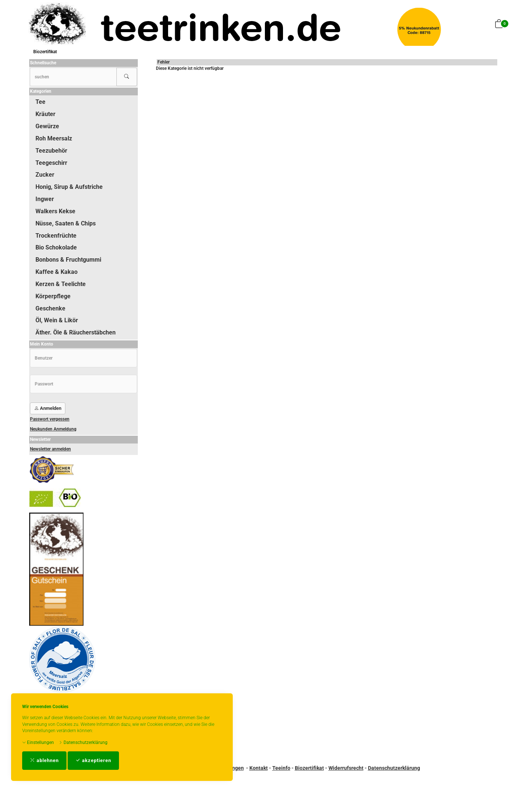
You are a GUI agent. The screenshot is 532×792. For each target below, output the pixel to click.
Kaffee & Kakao (57, 272)
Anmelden (48, 408)
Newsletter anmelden (50, 449)
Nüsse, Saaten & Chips (66, 223)
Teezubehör (51, 151)
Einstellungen (38, 742)
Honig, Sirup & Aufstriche (69, 187)
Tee (40, 102)
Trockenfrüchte (56, 236)
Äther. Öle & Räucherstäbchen (76, 332)
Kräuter (45, 114)
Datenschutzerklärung (83, 742)
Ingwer (45, 199)
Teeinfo (281, 768)
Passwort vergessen (50, 419)
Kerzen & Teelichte (61, 284)
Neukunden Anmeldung (53, 429)
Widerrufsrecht (346, 768)
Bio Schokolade (56, 247)
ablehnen (44, 760)
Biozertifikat (45, 52)
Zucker (45, 175)
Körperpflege (53, 296)
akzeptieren (93, 760)
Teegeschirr (51, 163)
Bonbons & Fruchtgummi (68, 260)
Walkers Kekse (55, 211)
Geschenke (50, 308)
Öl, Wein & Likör (57, 320)
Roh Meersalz (54, 138)
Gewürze (47, 126)
